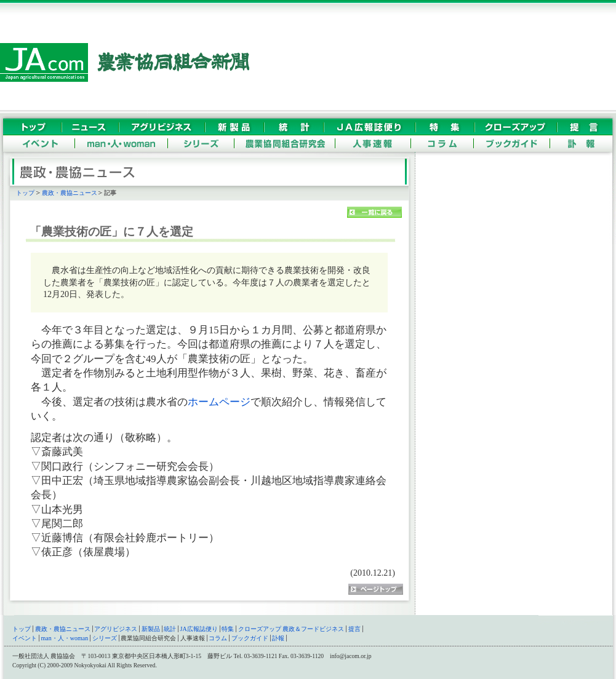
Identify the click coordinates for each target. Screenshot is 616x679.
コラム (218, 638)
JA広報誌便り (199, 629)
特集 (228, 629)
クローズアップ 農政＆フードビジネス (291, 629)
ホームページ (219, 402)
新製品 (151, 629)
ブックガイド (250, 638)
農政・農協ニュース (70, 193)
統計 (170, 629)
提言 (354, 629)
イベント (25, 638)
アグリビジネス (116, 629)
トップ (25, 193)
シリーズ (105, 638)
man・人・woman (65, 638)
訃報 (278, 638)
